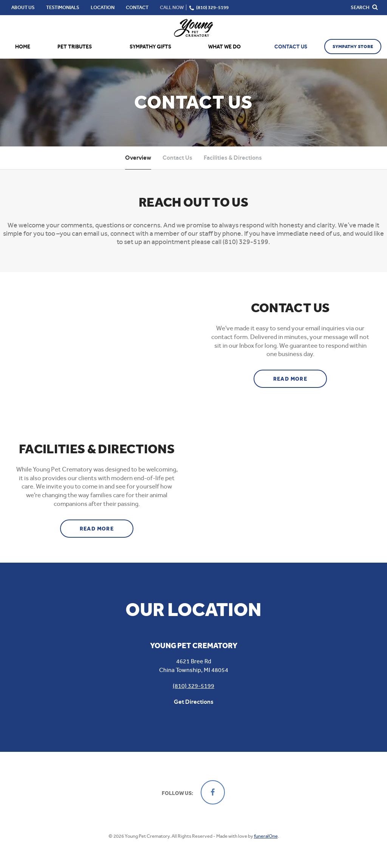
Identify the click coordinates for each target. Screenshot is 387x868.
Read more (300, 376)
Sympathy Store (353, 47)
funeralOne (266, 836)
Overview (138, 158)
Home (23, 47)
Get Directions (194, 702)
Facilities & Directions (233, 158)
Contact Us (177, 158)
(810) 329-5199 (193, 686)
